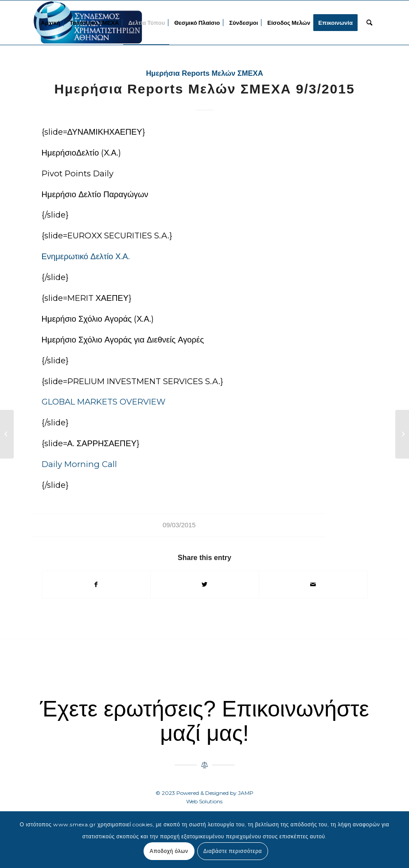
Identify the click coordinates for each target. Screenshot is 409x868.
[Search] (369, 23)
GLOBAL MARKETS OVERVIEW (103, 402)
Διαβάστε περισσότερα (233, 851)
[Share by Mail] (313, 585)
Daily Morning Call (79, 464)
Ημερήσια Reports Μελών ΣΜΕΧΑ (204, 73)
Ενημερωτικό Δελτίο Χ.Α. (86, 256)
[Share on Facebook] (96, 585)
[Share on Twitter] (205, 585)
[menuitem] (51, 23)
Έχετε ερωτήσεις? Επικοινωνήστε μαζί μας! (204, 721)
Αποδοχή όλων (169, 851)
